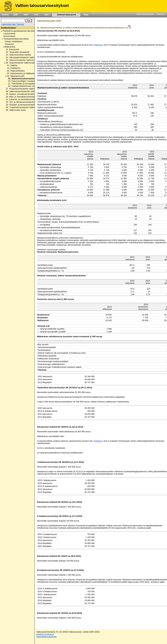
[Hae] (29, 21)
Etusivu (5, 15)
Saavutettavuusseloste (46, 637)
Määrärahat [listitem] (9, 47)
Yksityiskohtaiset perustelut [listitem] (15, 39)
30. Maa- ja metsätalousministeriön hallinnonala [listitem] (27, 97)
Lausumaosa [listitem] (9, 33)
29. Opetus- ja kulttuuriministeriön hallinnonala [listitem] (26, 94)
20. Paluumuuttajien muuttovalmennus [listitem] (25, 81)
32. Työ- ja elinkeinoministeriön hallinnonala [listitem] (25, 102)
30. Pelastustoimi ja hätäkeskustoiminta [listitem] (24, 73)
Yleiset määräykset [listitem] (13, 41)
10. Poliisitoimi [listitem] (13, 68)
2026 (15, 15)
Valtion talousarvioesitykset (42, 5)
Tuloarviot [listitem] (8, 44)
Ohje (86, 15)
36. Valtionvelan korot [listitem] (15, 110)
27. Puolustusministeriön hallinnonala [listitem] (22, 89)
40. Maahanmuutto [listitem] (15, 76)
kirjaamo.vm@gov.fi (45, 634)
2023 (46, 15)
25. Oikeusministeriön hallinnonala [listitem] (21, 60)
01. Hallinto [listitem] (11, 65)
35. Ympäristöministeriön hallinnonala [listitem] (22, 107)
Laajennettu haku (9, 24)
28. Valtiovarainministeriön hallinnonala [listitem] (23, 91)
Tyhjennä (20, 24)
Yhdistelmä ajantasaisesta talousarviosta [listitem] (20, 31)
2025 (26, 15)
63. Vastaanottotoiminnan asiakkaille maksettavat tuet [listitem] (32, 86)
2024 (36, 15)
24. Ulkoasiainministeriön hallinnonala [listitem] (22, 57)
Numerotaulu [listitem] (9, 36)
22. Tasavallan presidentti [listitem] (17, 52)
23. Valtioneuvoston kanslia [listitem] (18, 55)
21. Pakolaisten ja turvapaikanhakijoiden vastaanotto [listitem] (32, 84)
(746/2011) (98, 45)
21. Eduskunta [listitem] (12, 49)
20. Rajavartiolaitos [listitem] (15, 71)
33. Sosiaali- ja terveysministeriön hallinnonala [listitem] (26, 105)
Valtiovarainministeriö (145, 14)
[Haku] (13, 21)
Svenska (161, 14)
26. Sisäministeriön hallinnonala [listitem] (20, 63)
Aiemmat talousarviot (66, 15)
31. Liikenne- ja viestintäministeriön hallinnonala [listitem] (27, 99)
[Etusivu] (7, 6)
